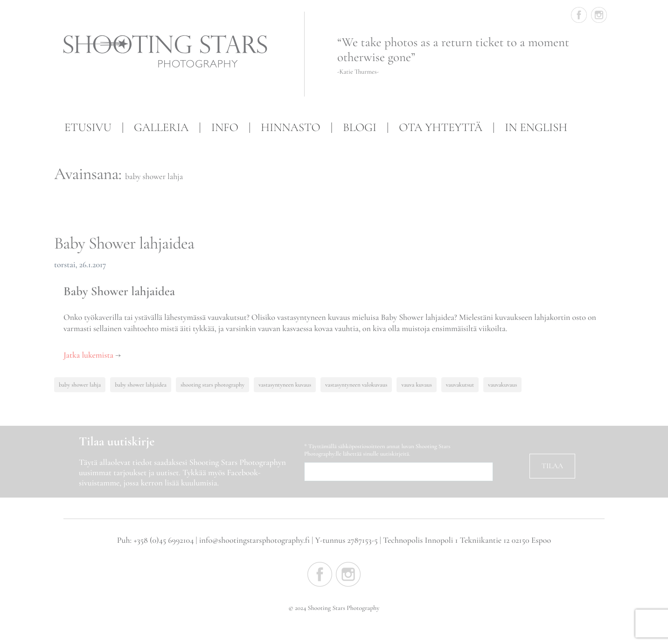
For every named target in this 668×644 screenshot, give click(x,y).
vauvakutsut (460, 385)
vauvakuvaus (502, 385)
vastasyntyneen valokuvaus (356, 385)
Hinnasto (291, 128)
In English (536, 128)
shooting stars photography (212, 385)
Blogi (360, 128)
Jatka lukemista (92, 355)
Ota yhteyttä (441, 128)
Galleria (161, 128)
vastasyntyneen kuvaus (285, 385)
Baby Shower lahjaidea (124, 244)
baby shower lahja (80, 385)
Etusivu (88, 128)
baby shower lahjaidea (141, 385)
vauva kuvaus (416, 385)
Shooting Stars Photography (169, 52)
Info (225, 128)
